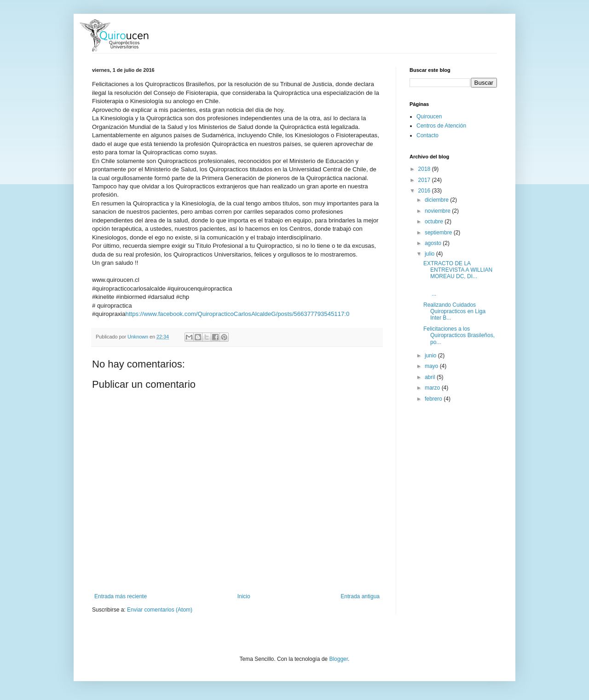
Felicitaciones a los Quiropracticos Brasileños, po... (459, 335)
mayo (432, 366)
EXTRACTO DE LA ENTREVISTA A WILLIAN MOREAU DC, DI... (458, 270)
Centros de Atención (441, 126)
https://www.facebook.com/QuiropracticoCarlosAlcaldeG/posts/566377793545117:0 (238, 314)
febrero (434, 399)
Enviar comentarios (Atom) (160, 610)
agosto (434, 243)
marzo (433, 388)
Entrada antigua (360, 596)
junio (431, 356)
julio (430, 254)
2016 (425, 191)
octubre (435, 222)
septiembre (439, 233)
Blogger (338, 659)
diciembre (437, 200)
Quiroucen (429, 117)
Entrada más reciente (121, 596)
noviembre (438, 211)
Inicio (244, 596)
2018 (425, 169)
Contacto (427, 135)
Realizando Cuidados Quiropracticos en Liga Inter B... (454, 312)
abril (431, 377)
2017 (425, 180)
